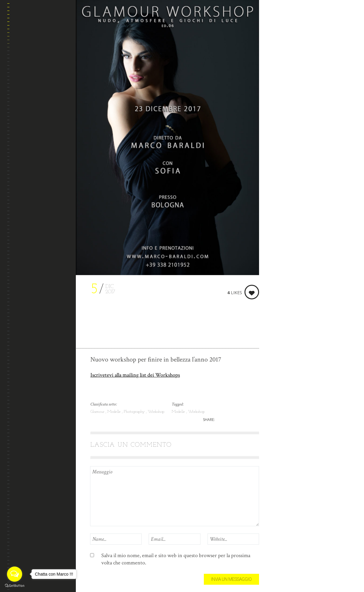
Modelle (115, 412)
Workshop (156, 412)
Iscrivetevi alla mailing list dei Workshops (135, 375)
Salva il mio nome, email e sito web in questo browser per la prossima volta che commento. (176, 559)
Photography (135, 412)
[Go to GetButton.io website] (15, 586)
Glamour (98, 412)
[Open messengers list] (15, 574)
